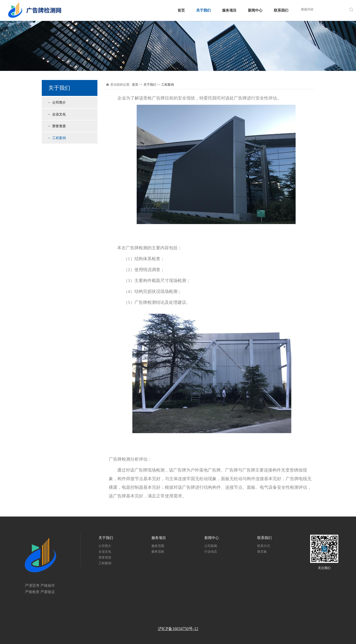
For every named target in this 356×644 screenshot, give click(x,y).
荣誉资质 (59, 126)
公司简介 (59, 102)
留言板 (262, 552)
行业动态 (211, 552)
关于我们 (203, 10)
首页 (181, 10)
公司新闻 (211, 546)
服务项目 (229, 10)
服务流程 (158, 552)
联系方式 (264, 546)
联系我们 (281, 10)
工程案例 (59, 138)
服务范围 (158, 546)
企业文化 (59, 114)
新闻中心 (255, 10)
